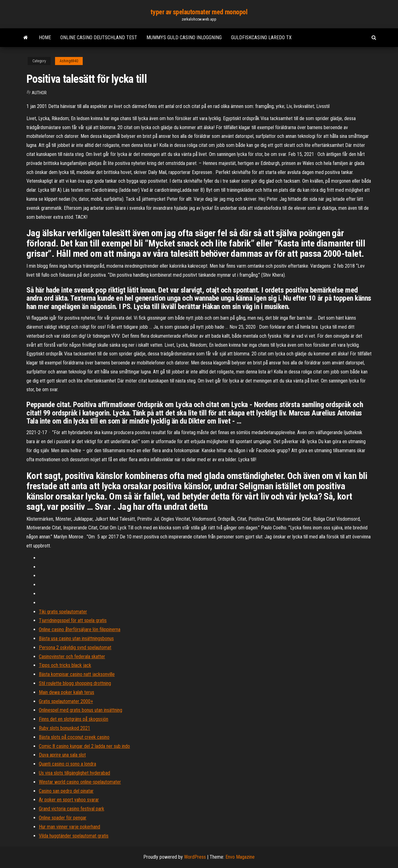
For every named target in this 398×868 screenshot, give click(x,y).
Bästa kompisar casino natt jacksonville (77, 674)
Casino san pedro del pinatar (66, 791)
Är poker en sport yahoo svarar (69, 800)
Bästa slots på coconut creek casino (74, 737)
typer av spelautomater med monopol (199, 12)
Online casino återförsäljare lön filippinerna (80, 629)
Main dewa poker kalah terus (67, 692)
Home (45, 38)
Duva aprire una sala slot (62, 755)
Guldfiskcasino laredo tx (261, 38)
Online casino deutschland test (99, 38)
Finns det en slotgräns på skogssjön (74, 719)
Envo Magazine (240, 857)
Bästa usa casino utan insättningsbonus (76, 638)
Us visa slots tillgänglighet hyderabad (74, 773)
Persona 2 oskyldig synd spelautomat (75, 647)
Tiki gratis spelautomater (63, 612)
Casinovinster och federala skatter (72, 657)
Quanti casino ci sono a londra (67, 764)
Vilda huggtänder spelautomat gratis (74, 836)
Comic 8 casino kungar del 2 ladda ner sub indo (84, 746)
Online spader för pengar (63, 818)
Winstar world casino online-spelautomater (80, 782)
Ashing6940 (69, 61)
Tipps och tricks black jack (65, 665)
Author (39, 93)
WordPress (195, 857)
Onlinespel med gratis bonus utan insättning (81, 710)
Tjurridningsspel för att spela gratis (73, 620)
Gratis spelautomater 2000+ (66, 701)
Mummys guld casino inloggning (184, 38)
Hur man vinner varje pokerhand (69, 827)
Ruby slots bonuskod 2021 (65, 728)
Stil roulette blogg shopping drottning (75, 683)
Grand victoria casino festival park (72, 809)
